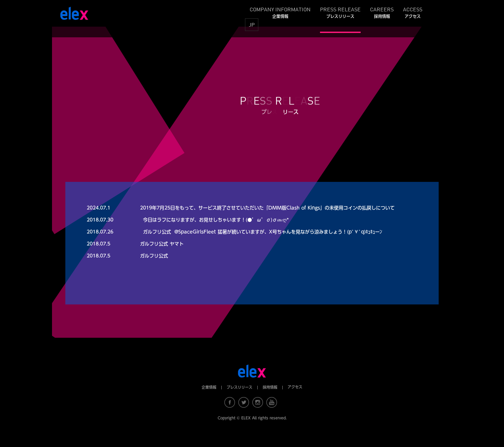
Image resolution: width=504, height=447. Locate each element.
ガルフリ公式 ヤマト (162, 244)
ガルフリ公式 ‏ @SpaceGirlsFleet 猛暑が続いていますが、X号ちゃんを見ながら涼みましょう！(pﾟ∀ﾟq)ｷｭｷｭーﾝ (262, 232)
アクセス (295, 387)
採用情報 (270, 387)
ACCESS (413, 12)
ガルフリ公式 (154, 256)
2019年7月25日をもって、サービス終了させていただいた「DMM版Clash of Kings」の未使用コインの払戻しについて (267, 208)
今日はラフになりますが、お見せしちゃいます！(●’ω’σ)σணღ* (216, 220)
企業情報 (209, 387)
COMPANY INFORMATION (280, 12)
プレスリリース (239, 387)
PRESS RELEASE (340, 12)
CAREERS (382, 12)
